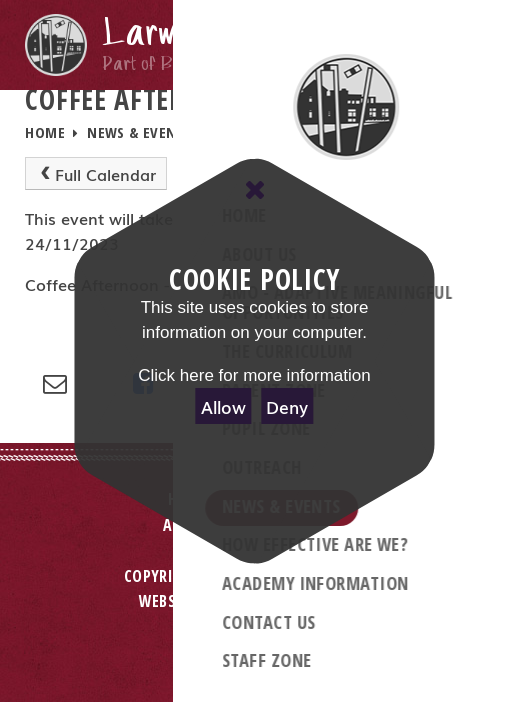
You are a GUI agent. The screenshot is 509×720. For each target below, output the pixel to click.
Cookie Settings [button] (254, 661)
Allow (223, 406)
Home (45, 132)
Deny (287, 406)
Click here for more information (254, 375)
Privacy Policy (255, 635)
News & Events (139, 132)
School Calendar (277, 132)
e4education (324, 601)
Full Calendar (96, 174)
